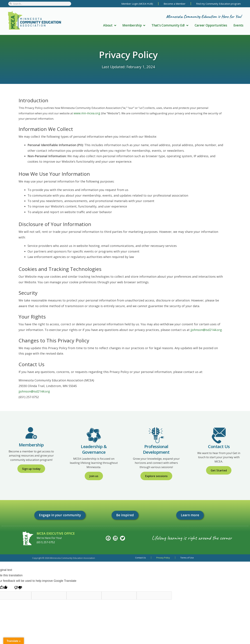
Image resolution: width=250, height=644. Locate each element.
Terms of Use (187, 558)
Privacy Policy (163, 558)
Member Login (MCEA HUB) (137, 4)
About (110, 25)
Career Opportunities (211, 25)
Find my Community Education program (218, 4)
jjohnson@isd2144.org (206, 330)
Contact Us (141, 558)
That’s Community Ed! (170, 25)
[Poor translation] (18, 588)
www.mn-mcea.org (87, 113)
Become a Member (175, 4)
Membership (134, 25)
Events (238, 25)
